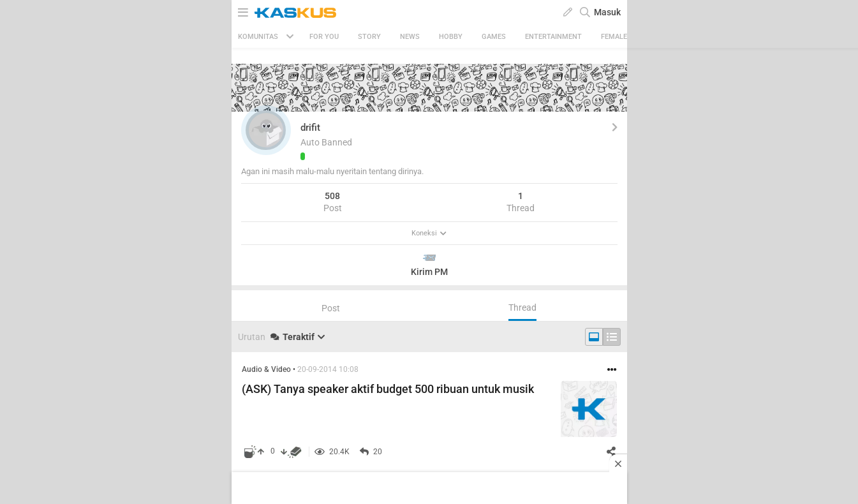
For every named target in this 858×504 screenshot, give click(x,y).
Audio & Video (266, 369)
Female (614, 37)
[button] (266, 130)
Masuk (607, 12)
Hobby (451, 37)
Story (369, 37)
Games (494, 37)
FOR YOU (324, 37)
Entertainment (553, 37)
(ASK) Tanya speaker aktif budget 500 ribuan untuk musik (388, 389)
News (410, 37)
